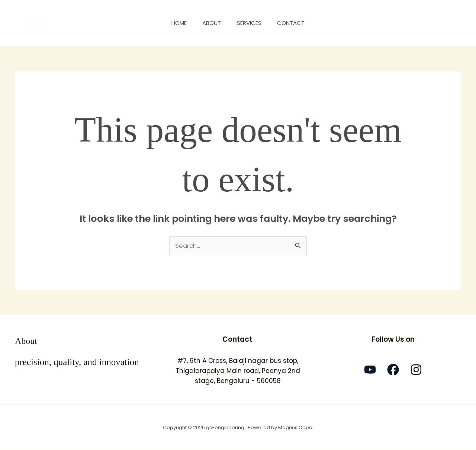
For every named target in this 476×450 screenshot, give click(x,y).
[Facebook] (393, 370)
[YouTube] (370, 370)
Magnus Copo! (296, 427)
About (210, 23)
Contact (295, 23)
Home (175, 23)
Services (251, 23)
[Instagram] (416, 370)
